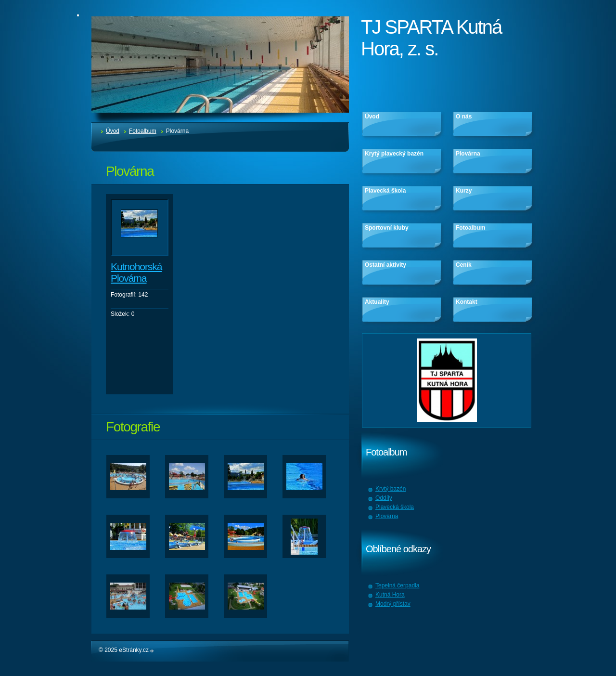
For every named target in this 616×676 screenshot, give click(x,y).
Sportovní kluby (387, 228)
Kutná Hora (390, 595)
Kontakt (467, 302)
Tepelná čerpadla (397, 585)
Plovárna (468, 154)
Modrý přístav (393, 604)
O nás (464, 117)
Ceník (464, 265)
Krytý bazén (391, 489)
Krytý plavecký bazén (394, 154)
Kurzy (464, 191)
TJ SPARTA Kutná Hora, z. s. (431, 38)
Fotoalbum (143, 131)
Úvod (113, 131)
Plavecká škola (385, 191)
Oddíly (384, 498)
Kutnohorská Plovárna (136, 272)
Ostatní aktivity (385, 265)
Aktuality (377, 302)
